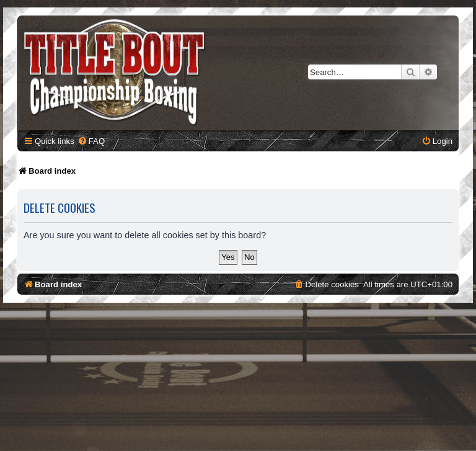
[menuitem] (91, 141)
